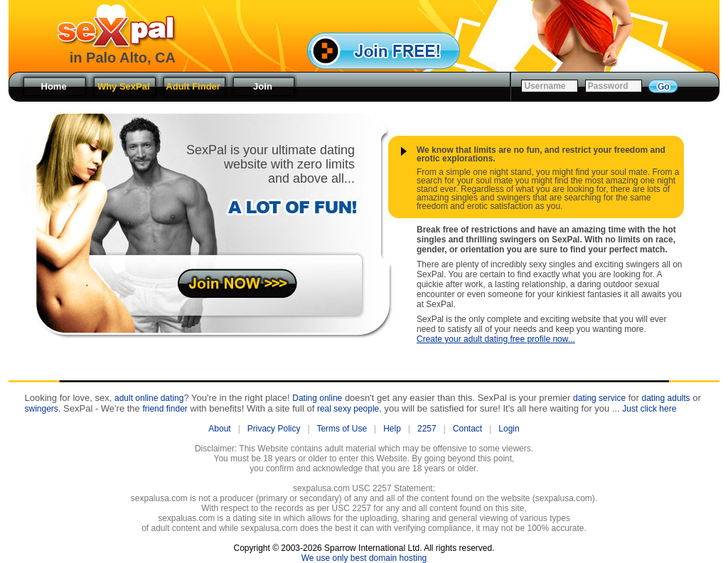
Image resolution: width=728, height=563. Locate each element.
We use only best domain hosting (364, 558)
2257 (427, 429)
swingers (42, 409)
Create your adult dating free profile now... (496, 339)
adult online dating (149, 398)
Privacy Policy (274, 429)
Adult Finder (193, 86)
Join (263, 86)
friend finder (165, 409)
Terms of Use (342, 429)
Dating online (317, 398)
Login (509, 429)
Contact (467, 429)
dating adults (666, 398)
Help (392, 429)
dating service (599, 398)
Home (54, 86)
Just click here (649, 409)
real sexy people (348, 409)
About (219, 429)
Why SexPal (124, 86)
